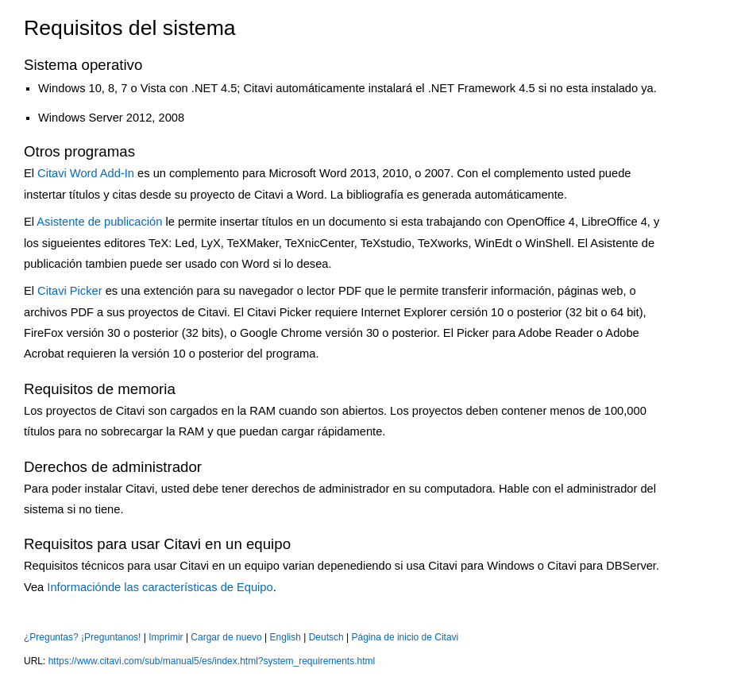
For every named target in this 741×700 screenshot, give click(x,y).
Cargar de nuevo (226, 637)
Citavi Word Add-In (86, 173)
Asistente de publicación (99, 222)
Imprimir (166, 637)
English (286, 637)
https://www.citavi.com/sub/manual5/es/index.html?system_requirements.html (212, 661)
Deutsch (326, 637)
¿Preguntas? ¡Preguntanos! (82, 637)
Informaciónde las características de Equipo (160, 587)
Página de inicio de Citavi (405, 637)
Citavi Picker (69, 291)
